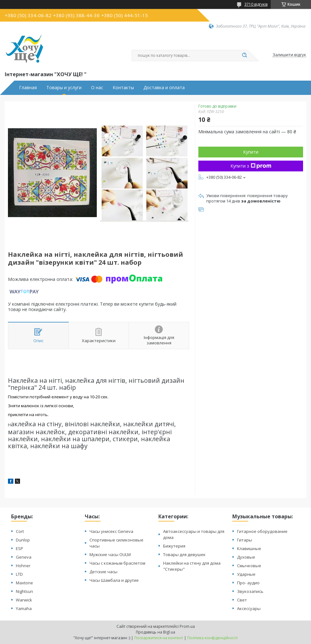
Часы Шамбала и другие (114, 580)
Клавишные (249, 548)
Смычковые (249, 566)
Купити (251, 152)
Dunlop (23, 540)
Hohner (23, 566)
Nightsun (24, 591)
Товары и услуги (64, 88)
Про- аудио (248, 583)
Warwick (24, 600)
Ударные (246, 574)
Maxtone (24, 583)
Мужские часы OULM (110, 554)
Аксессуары (249, 608)
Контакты (123, 88)
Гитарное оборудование (262, 531)
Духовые (246, 557)
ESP (20, 548)
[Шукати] (244, 56)
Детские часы (103, 572)
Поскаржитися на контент (159, 638)
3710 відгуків (256, 4)
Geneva (24, 557)
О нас (97, 88)
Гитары (245, 540)
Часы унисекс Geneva (111, 531)
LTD (19, 574)
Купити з (251, 166)
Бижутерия (174, 546)
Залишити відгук (289, 55)
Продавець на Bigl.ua (155, 632)
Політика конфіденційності (212, 638)
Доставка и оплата (164, 88)
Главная (28, 88)
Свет (242, 600)
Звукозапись (250, 591)
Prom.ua (187, 626)
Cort (20, 531)
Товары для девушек (184, 554)
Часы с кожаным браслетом (117, 563)
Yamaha (24, 608)
